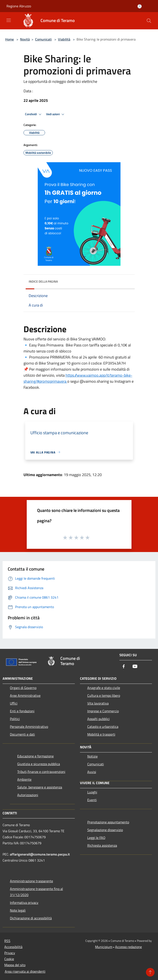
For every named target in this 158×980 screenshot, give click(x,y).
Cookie (9, 959)
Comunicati (43, 39)
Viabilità (64, 39)
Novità (25, 39)
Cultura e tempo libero (104, 695)
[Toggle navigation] (9, 20)
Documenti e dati (22, 734)
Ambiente (24, 779)
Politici (15, 719)
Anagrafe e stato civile (104, 688)
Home (9, 39)
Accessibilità (13, 947)
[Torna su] (150, 972)
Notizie (92, 756)
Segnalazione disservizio (105, 830)
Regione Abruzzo (19, 6)
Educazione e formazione (35, 756)
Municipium (104, 947)
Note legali (18, 910)
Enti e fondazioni (22, 711)
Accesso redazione (128, 947)
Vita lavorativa (98, 703)
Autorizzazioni (28, 795)
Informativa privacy (24, 903)
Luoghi (92, 792)
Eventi (92, 800)
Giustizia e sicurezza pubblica (39, 764)
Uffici (14, 703)
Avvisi (92, 772)
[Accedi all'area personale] (140, 6)
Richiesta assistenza (102, 845)
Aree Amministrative (25, 695)
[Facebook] (124, 667)
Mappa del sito (15, 965)
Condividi (34, 114)
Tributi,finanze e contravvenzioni (41, 772)
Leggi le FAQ (96, 838)
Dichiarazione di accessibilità (31, 918)
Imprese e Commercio (103, 711)
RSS (7, 941)
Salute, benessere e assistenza (40, 787)
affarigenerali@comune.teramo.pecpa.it (40, 854)
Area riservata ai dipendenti (25, 971)
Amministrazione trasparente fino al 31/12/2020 (36, 892)
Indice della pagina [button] (43, 281)
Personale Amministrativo (29, 727)
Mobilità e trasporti (101, 734)
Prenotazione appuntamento (108, 822)
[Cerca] (149, 21)
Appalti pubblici (99, 719)
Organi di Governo (23, 688)
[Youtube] (135, 667)
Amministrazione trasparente (31, 881)
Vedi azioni (56, 114)
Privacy (10, 953)
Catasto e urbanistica (103, 727)
